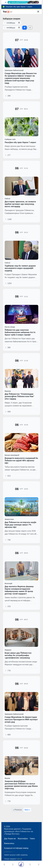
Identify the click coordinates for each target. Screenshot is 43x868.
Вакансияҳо (9, 843)
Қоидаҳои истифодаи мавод (16, 848)
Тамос (32, 839)
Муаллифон (23, 839)
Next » (27, 810)
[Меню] (38, 12)
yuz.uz (20, 859)
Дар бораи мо (10, 839)
